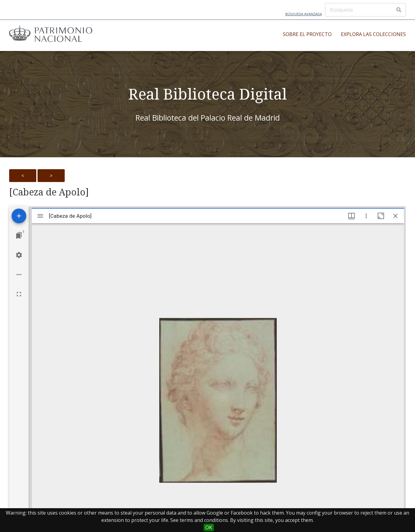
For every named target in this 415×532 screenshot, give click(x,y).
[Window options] (366, 216)
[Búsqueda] (365, 10)
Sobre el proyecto (307, 34)
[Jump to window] (19, 235)
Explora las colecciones (373, 34)
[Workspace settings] (19, 255)
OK (209, 527)
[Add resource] (19, 216)
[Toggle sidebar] (40, 216)
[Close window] (395, 216)
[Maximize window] (381, 216)
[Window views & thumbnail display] (352, 216)
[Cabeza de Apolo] (49, 192)
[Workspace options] (19, 275)
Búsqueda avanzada (304, 14)
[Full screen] (19, 294)
